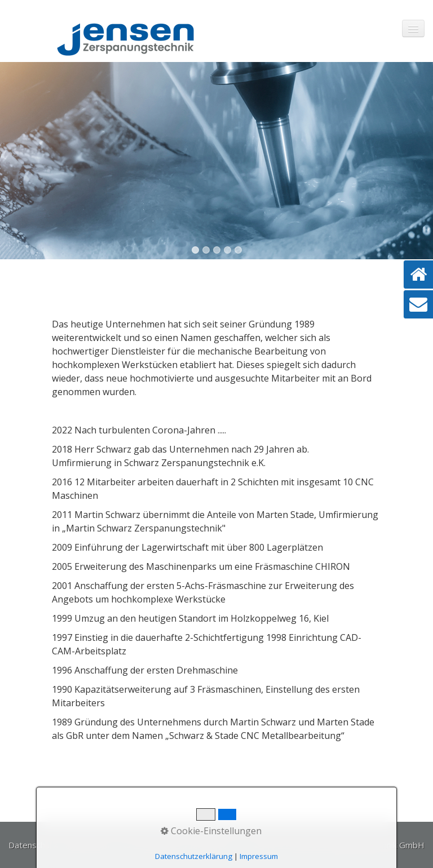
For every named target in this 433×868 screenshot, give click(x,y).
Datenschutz (33, 845)
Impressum (88, 845)
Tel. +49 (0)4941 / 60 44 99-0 (176, 845)
